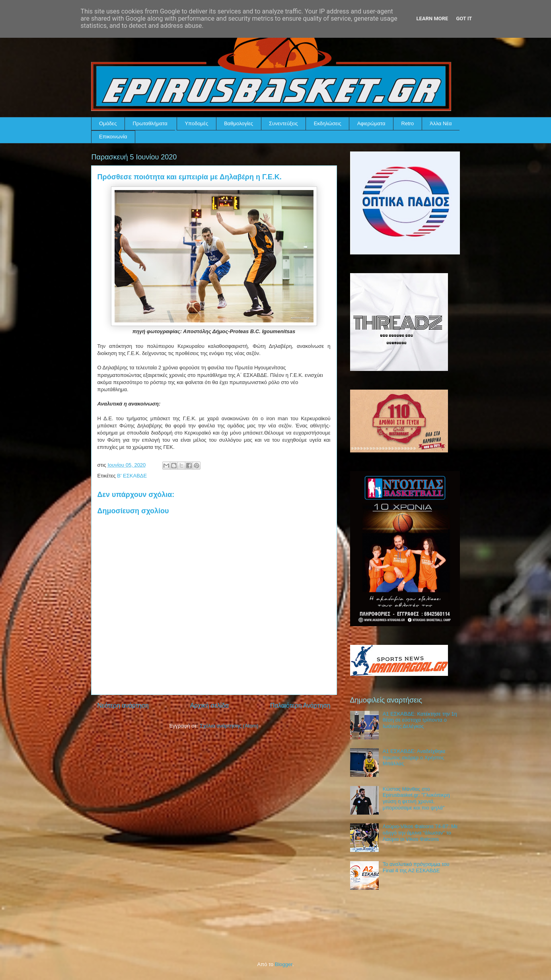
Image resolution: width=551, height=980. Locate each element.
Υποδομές (196, 123)
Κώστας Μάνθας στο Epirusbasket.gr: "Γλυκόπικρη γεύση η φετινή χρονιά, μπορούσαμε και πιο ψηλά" (416, 798)
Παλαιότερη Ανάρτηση (300, 705)
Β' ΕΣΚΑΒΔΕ (132, 476)
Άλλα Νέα (441, 123)
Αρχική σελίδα (209, 705)
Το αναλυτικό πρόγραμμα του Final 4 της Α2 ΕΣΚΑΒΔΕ (416, 867)
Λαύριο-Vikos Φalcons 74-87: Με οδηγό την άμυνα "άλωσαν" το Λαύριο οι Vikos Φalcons (420, 833)
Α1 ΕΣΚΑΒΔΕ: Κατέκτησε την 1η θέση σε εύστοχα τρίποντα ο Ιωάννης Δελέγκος (420, 720)
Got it (464, 18)
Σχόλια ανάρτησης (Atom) (229, 726)
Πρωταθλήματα (150, 123)
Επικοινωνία (113, 137)
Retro (408, 123)
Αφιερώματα (371, 123)
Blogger (284, 964)
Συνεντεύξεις (283, 123)
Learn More (432, 18)
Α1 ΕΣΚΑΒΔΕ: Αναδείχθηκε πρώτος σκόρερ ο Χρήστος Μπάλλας (414, 757)
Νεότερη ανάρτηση (123, 705)
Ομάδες (108, 123)
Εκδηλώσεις (328, 123)
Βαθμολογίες (239, 123)
